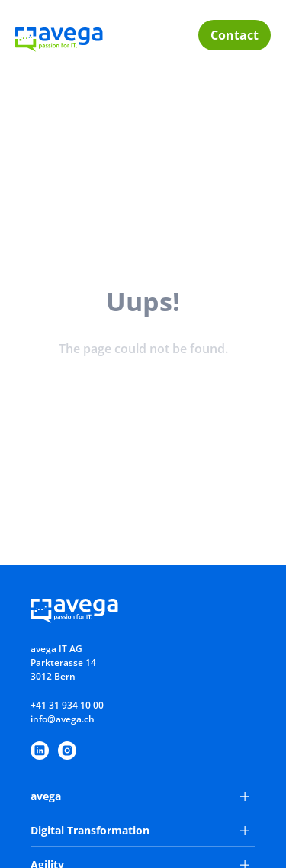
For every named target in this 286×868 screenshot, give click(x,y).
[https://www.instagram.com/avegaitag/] (67, 751)
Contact (235, 35)
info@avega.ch (63, 719)
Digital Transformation (140, 830)
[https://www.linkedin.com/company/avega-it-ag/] (40, 751)
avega (140, 796)
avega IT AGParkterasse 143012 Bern (63, 662)
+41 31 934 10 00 (67, 705)
